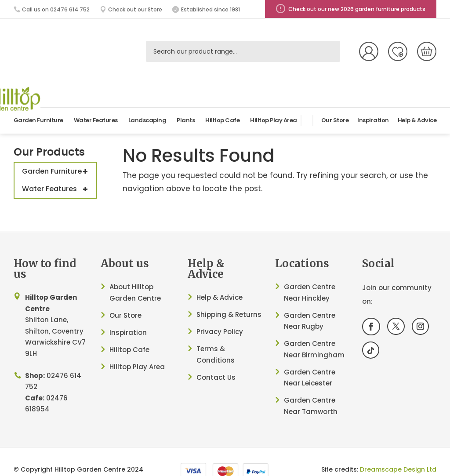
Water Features (96, 100)
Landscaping (147, 100)
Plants (186, 100)
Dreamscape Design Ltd (398, 449)
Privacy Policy (220, 311)
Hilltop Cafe (222, 100)
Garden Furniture (38, 100)
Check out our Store (135, 9)
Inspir (119, 312)
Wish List (398, 51)
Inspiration (373, 100)
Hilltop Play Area (274, 100)
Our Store (335, 100)
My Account (369, 51)
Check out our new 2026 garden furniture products (357, 9)
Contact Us (216, 357)
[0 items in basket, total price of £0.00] (427, 51)
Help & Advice (417, 100)
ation (138, 312)
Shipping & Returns (229, 294)
